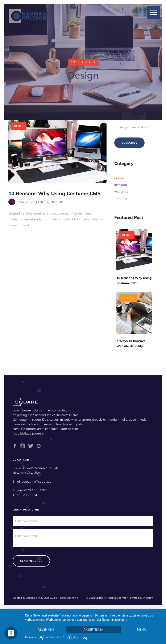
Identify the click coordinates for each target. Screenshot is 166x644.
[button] (153, 13)
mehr (141, 630)
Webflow (148, 598)
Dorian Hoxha (34, 598)
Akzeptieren (94, 630)
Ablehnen (46, 630)
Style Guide (50, 598)
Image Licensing (68, 598)
